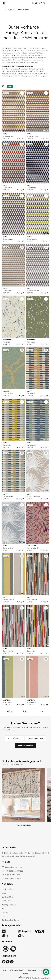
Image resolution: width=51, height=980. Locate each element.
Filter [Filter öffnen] (10, 86)
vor (42, 711)
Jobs (4, 893)
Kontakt (5, 916)
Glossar (5, 912)
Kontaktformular (14, 738)
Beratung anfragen (25, 745)
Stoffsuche (6, 901)
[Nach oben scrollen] (46, 976)
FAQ (4, 908)
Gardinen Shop (8, 889)
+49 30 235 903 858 (36, 738)
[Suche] (33, 3)
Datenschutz (32, 970)
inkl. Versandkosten (44, 978)
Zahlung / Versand (9, 905)
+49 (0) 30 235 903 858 (14, 871)
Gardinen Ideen (8, 897)
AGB (5, 970)
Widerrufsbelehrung (17, 970)
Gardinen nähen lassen (11, 920)
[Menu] (47, 3)
